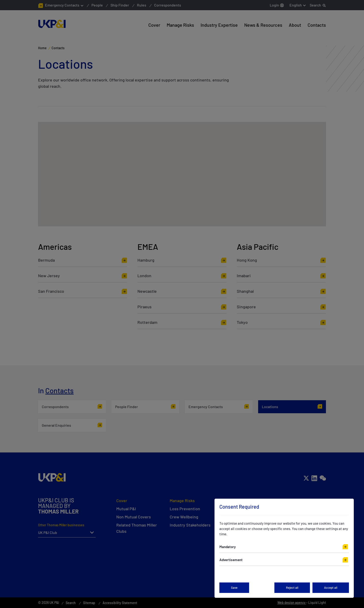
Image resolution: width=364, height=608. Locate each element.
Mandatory (228, 547)
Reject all (292, 588)
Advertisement (231, 560)
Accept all (331, 588)
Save (234, 588)
